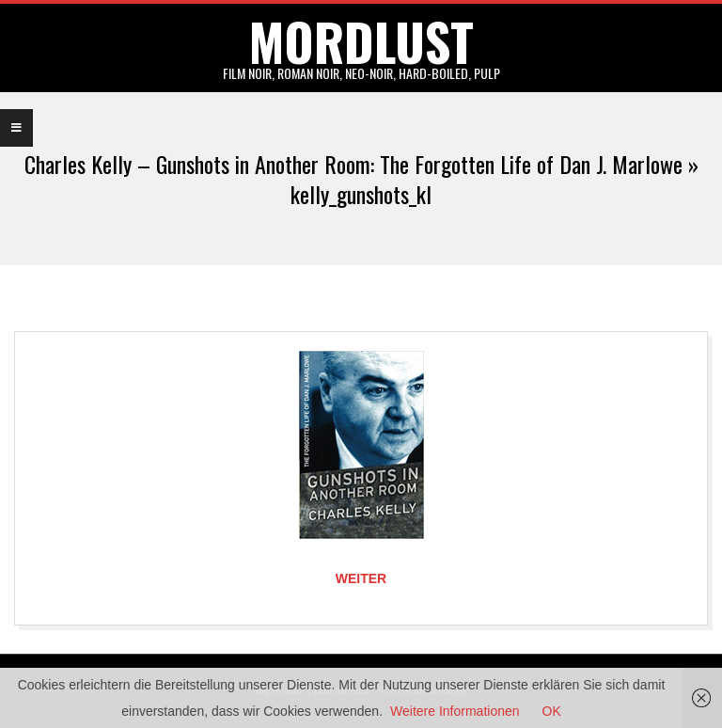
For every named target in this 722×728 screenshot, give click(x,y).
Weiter (361, 578)
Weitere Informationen (455, 711)
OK (552, 711)
